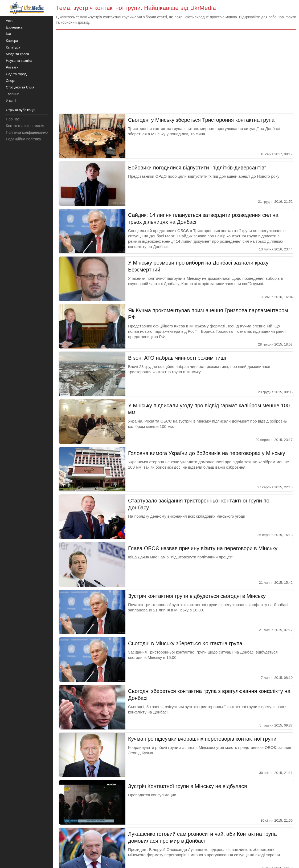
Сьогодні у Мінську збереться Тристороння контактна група (201, 120)
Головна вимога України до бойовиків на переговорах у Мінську (207, 453)
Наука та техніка (19, 61)
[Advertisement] (176, 74)
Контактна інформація (25, 126)
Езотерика (14, 27)
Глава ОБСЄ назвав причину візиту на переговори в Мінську (203, 548)
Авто (10, 21)
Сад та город (16, 74)
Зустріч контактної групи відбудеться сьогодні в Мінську (197, 596)
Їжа (9, 34)
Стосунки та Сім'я (20, 87)
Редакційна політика (23, 139)
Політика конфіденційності (29, 132)
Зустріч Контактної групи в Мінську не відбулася (188, 786)
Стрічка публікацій (21, 110)
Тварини (13, 94)
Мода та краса (17, 54)
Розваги (12, 67)
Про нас (13, 119)
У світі (11, 101)
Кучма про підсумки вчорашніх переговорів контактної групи (202, 739)
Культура (13, 47)
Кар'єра (12, 41)
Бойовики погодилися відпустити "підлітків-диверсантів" (197, 168)
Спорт (11, 81)
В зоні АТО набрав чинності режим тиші (177, 358)
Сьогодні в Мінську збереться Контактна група (185, 643)
